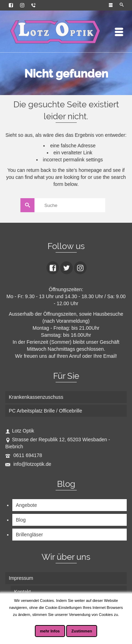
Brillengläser (29, 535)
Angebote (26, 505)
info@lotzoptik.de (28, 464)
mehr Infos (50, 631)
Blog (21, 520)
